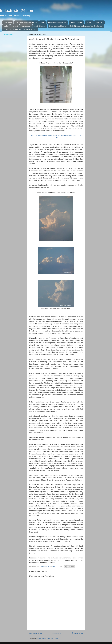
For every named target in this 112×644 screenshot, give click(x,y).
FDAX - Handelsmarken (57, 22)
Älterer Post (77, 633)
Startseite (8, 22)
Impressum (26, 26)
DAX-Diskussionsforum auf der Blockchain (86, 26)
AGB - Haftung (40, 26)
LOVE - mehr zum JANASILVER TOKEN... (20, 30)
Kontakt (15, 26)
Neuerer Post (35, 633)
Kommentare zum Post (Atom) (48, 638)
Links (6, 26)
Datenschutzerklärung (58, 26)
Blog (43, 22)
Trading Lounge (76, 22)
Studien (89, 22)
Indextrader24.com (17, 11)
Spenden (99, 22)
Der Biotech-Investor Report (26, 22)
